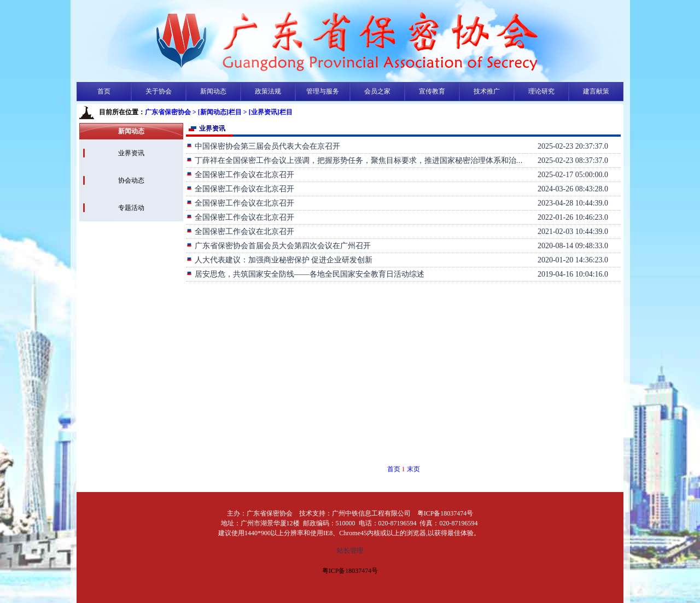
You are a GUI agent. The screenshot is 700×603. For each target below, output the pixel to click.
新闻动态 (213, 91)
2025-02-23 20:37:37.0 (573, 146)
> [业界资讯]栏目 (268, 112)
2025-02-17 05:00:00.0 (573, 175)
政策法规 (268, 91)
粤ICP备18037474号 (350, 571)
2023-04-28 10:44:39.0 (573, 203)
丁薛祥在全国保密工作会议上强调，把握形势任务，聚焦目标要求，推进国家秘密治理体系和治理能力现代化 (374, 160)
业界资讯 (131, 153)
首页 (104, 91)
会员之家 (377, 91)
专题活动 (131, 208)
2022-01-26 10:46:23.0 (573, 217)
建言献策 (596, 91)
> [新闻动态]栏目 (217, 112)
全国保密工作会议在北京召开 (240, 175)
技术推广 (487, 91)
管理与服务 (323, 91)
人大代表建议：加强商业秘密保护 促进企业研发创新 (279, 260)
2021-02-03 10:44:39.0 (573, 232)
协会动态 (131, 180)
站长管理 (350, 551)
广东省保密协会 (168, 112)
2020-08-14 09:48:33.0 (573, 246)
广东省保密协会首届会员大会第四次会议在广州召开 (278, 246)
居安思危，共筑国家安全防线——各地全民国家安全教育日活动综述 (305, 274)
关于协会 (159, 91)
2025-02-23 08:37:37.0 (573, 160)
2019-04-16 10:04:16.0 (573, 274)
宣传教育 (432, 91)
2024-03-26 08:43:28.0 (573, 189)
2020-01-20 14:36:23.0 (573, 260)
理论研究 (541, 91)
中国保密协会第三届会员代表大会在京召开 (263, 146)
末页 (413, 469)
